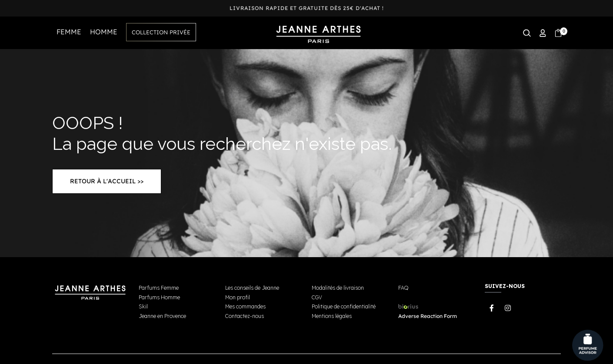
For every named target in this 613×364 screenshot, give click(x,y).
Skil (143, 306)
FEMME (69, 32)
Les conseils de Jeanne (252, 288)
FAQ (403, 288)
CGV (317, 297)
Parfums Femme (159, 288)
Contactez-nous (245, 316)
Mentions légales (332, 316)
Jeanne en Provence (162, 316)
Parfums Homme (159, 297)
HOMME (104, 32)
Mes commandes (245, 306)
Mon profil (238, 297)
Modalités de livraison (338, 288)
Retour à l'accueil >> (107, 181)
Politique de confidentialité (344, 306)
